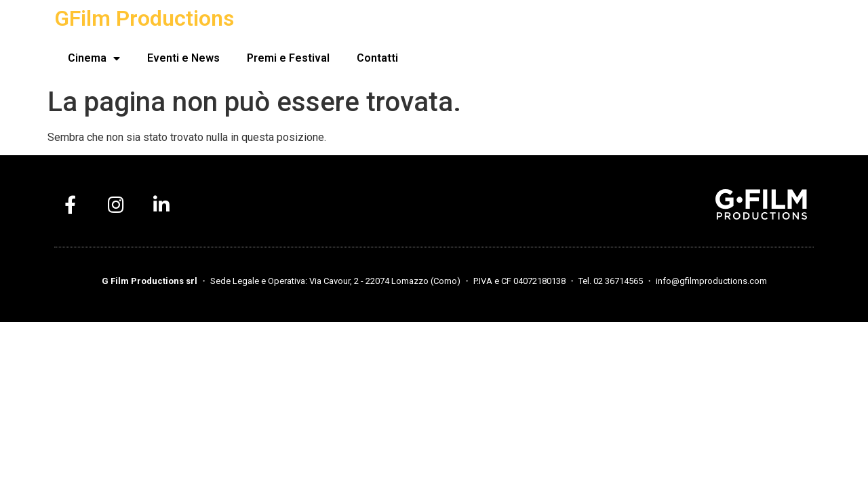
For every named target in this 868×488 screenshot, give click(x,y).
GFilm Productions (144, 18)
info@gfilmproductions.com (711, 281)
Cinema (94, 58)
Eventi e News (183, 58)
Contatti (377, 58)
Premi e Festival (288, 58)
